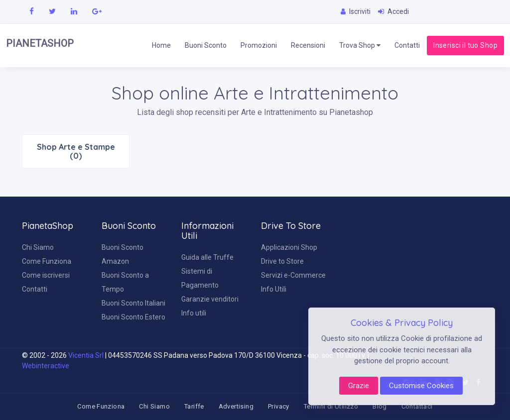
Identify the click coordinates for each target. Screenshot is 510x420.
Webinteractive (46, 366)
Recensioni (308, 45)
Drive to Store (282, 261)
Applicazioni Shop (289, 247)
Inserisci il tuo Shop (465, 45)
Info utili (194, 313)
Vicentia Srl (86, 355)
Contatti (407, 45)
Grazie (359, 386)
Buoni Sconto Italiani (133, 303)
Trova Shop (360, 46)
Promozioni (259, 45)
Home (161, 45)
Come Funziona (47, 261)
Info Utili (274, 289)
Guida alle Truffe (207, 257)
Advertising (236, 406)
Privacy (279, 406)
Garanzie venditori (210, 299)
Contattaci (417, 406)
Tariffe (194, 406)
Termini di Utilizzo (331, 406)
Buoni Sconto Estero (133, 317)
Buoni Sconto (206, 45)
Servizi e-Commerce (293, 275)
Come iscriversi (46, 275)
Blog (380, 406)
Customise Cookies (421, 386)
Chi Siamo (38, 247)
